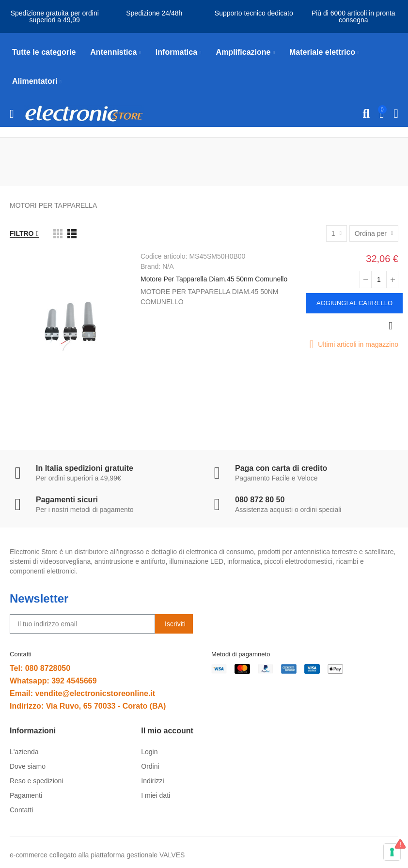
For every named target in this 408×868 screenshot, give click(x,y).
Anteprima (391, 326)
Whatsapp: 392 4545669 (53, 681)
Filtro (22, 233)
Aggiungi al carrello (354, 303)
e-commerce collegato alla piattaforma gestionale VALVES (97, 855)
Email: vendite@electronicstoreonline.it (82, 693)
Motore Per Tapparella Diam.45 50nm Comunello (214, 279)
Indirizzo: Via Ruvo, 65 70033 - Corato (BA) (88, 706)
